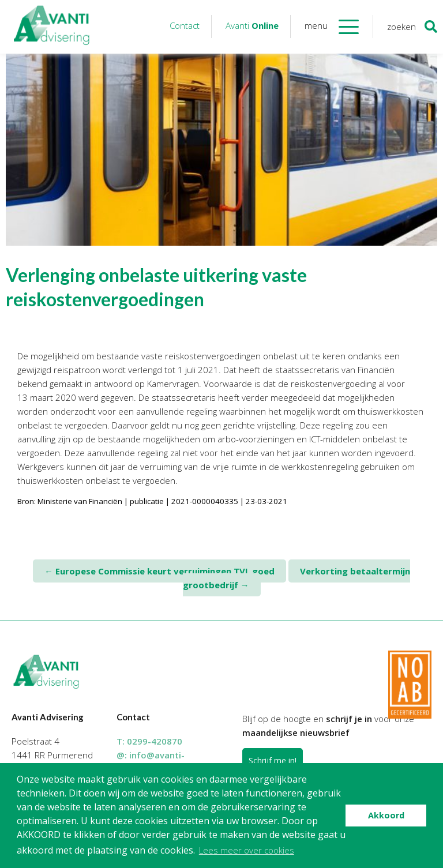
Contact (185, 25)
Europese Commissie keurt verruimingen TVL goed (159, 571)
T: (149, 741)
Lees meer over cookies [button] (247, 850)
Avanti (252, 25)
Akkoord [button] (386, 815)
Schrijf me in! (273, 760)
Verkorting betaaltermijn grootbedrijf (297, 578)
